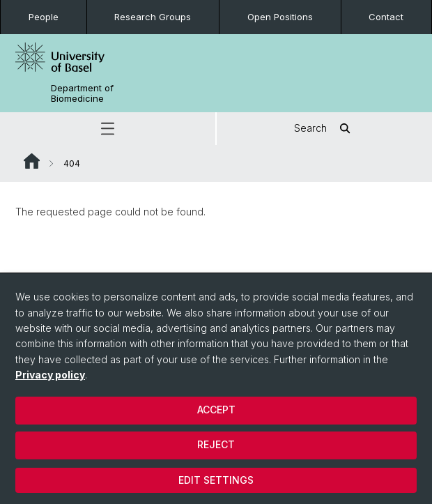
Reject (216, 444)
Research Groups (153, 17)
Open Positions (280, 17)
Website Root (32, 161)
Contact (386, 17)
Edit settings (216, 480)
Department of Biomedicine (82, 93)
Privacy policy (50, 375)
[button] (108, 129)
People (44, 17)
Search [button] (324, 129)
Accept (216, 410)
